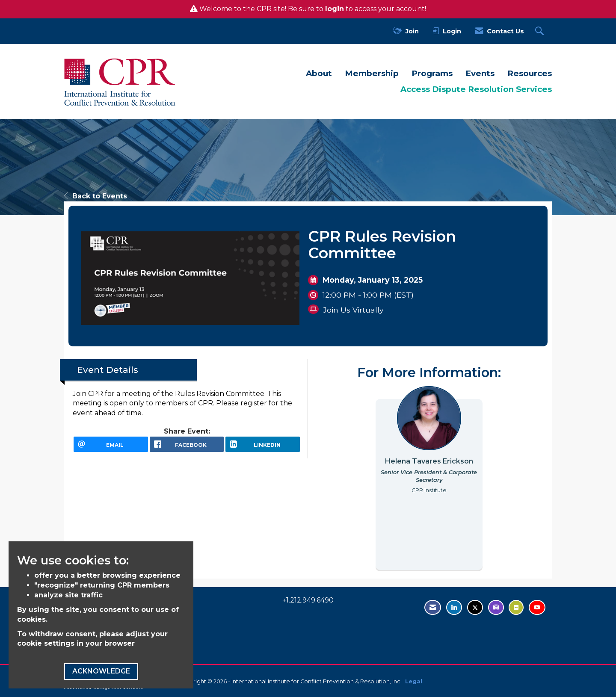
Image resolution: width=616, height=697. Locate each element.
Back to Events (96, 196)
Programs (432, 73)
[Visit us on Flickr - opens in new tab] (516, 607)
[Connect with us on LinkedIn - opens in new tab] (454, 607)
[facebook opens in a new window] (187, 447)
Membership (372, 73)
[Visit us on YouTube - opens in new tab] (537, 607)
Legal (414, 681)
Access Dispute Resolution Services (476, 89)
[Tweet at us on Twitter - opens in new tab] (475, 607)
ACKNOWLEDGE (101, 671)
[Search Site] (540, 31)
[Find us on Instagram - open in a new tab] (496, 607)
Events (480, 73)
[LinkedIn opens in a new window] (263, 447)
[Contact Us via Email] (433, 607)
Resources (530, 73)
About (319, 73)
